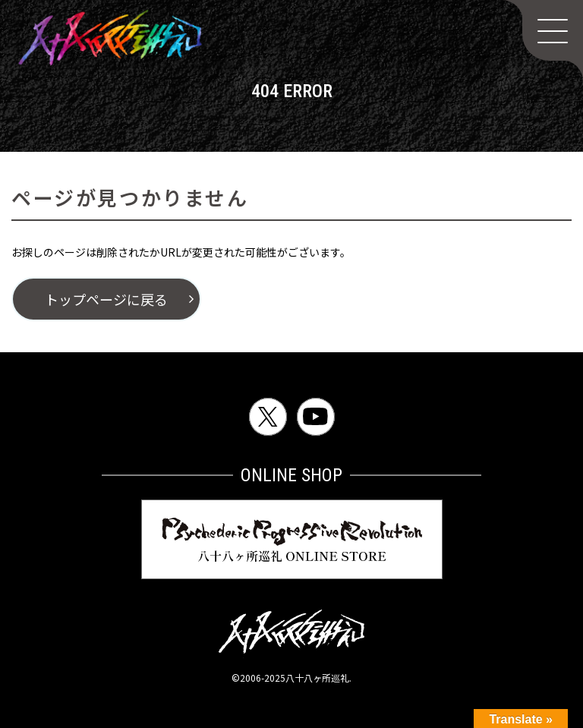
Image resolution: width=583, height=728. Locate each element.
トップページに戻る (106, 299)
